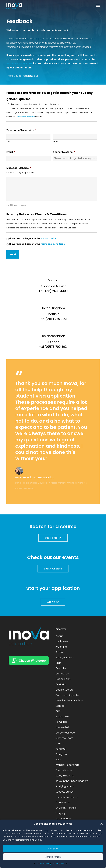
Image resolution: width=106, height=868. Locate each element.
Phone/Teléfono (64, 152)
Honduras (61, 722)
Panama (61, 749)
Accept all (53, 849)
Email (11, 152)
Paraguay (61, 754)
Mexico (60, 743)
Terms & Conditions (67, 797)
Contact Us (62, 674)
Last (55, 142)
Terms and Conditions (53, 244)
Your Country (63, 819)
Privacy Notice (60, 864)
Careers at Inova (65, 733)
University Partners (66, 808)
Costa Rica (62, 684)
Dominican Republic (67, 695)
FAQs (58, 711)
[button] (102, 824)
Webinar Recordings (67, 765)
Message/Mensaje (19, 168)
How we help (63, 727)
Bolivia (59, 652)
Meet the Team (64, 738)
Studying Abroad (65, 786)
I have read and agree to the (33, 238)
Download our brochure (69, 700)
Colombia (61, 668)
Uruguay (60, 813)
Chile (58, 663)
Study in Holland (65, 776)
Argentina (61, 647)
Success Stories (65, 792)
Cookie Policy (44, 864)
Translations (63, 802)
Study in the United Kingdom (72, 781)
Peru (58, 760)
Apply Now (62, 641)
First (9, 142)
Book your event (65, 658)
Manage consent (53, 857)
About (59, 636)
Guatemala (62, 717)
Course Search (64, 690)
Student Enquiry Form (20, 63)
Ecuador (60, 706)
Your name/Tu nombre (21, 130)
